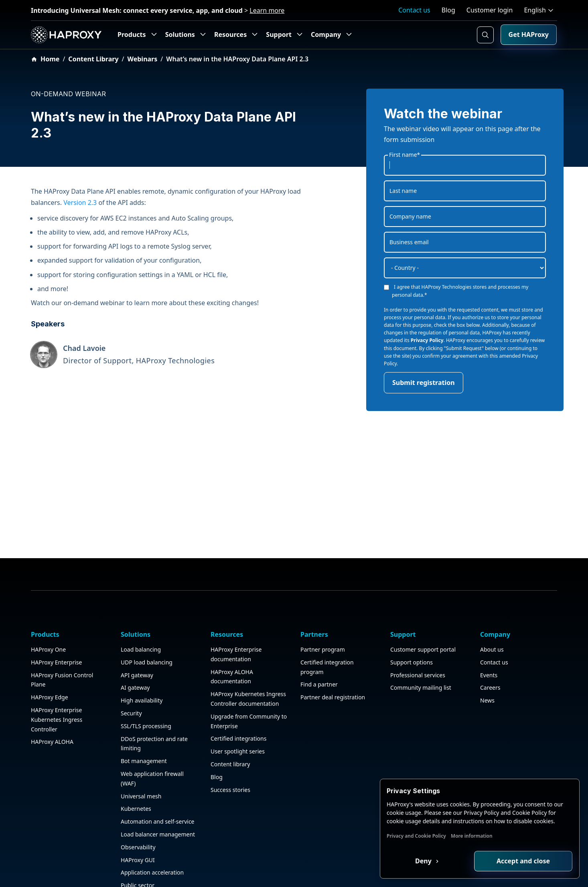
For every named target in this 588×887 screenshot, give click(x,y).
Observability (138, 805)
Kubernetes (136, 767)
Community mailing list (421, 646)
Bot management (144, 719)
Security (131, 671)
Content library (230, 722)
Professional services (418, 633)
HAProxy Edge (50, 655)
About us (492, 607)
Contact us (414, 10)
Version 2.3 (80, 203)
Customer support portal (423, 607)
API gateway (137, 633)
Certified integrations (238, 697)
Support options (412, 620)
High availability (142, 658)
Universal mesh (141, 754)
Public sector (138, 843)
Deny (424, 861)
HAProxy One (48, 607)
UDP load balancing (147, 620)
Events (489, 633)
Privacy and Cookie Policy (416, 836)
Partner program (323, 607)
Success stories (230, 748)
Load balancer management (158, 792)
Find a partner (319, 643)
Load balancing (141, 607)
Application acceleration (152, 831)
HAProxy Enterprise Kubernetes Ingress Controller (57, 677)
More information (472, 836)
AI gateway (135, 646)
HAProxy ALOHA (52, 700)
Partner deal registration (333, 655)
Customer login (490, 10)
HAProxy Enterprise (56, 620)
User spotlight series (238, 709)
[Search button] (485, 35)
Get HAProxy (529, 34)
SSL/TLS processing (146, 684)
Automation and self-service (158, 779)
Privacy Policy (427, 340)
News (487, 658)
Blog (448, 10)
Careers (490, 646)
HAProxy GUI (138, 818)
